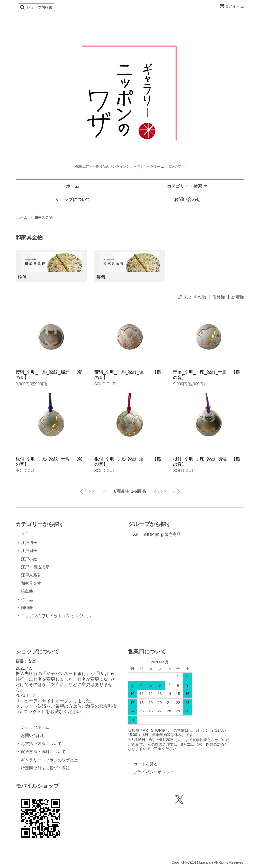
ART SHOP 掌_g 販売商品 (157, 534)
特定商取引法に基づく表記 (45, 768)
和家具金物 (44, 217)
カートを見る (146, 764)
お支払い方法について (41, 744)
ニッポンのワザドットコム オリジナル (56, 616)
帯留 (128, 266)
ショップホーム (35, 727)
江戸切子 (29, 543)
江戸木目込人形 (35, 567)
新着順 (238, 297)
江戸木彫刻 (31, 575)
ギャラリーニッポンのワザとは (49, 760)
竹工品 (27, 600)
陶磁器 (27, 608)
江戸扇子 (29, 551)
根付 (49, 266)
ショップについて (73, 199)
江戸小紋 (29, 559)
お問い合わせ (187, 199)
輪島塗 (27, 591)
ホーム (73, 186)
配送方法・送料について (43, 752)
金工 (25, 534)
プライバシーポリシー (154, 772)
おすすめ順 (195, 297)
